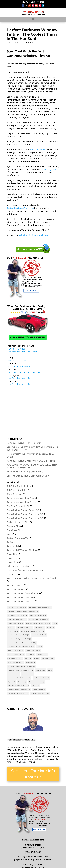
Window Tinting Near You (21, 601)
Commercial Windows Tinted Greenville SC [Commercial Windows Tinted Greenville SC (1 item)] (22, 643)
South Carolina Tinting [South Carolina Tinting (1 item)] (41, 678)
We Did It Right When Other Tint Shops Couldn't (33, 578)
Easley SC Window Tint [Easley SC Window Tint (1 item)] (16, 655)
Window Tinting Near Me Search (24, 443)
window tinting (38, 150)
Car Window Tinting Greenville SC (25, 514)
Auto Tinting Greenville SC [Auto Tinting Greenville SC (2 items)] (17, 619)
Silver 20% (12, 554)
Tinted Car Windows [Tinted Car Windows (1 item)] (37, 682)
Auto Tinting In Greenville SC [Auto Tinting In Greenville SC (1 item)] (39, 619)
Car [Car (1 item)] (55, 623)
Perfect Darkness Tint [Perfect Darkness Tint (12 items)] (16, 662)
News (34, 43)
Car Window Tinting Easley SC (23, 510)
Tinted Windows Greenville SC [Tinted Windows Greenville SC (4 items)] (18, 686)
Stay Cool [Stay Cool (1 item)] (11, 682)
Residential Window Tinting (22, 550)
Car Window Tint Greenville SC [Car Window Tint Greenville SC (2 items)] (18, 635)
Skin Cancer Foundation (20, 566)
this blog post (49, 169)
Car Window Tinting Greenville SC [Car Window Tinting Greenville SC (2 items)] (19, 639)
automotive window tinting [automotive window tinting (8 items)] (17, 616)
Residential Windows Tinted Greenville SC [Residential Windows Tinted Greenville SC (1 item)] (21, 666)
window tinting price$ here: (34, 235)
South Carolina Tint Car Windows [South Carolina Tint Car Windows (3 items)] (19, 678)
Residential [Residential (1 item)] (31, 662)
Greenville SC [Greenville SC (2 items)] (42, 655)
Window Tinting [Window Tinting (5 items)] (39, 690)
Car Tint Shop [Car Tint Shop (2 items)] (13, 631)
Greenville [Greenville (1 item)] (31, 655)
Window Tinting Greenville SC (23, 593)
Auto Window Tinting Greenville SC (26, 472)
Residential (13, 546)
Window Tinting (15, 589)
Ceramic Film (14, 526)
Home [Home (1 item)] (28, 658)
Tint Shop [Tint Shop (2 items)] (35, 686)
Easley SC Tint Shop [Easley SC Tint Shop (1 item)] (33, 651)
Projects (11, 542)
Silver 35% (12, 558)
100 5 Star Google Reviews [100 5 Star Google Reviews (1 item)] (17, 608)
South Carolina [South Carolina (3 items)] (28, 674)
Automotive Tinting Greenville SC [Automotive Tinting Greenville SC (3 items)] (40, 608)
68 (38, 2)
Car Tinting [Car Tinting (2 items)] (39, 627)
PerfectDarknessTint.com (20, 208)
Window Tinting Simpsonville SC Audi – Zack (31, 461)
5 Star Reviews (14, 494)
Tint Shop (12, 574)
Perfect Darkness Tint (18, 538)
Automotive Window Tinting (22, 502)
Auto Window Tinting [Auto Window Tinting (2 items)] (15, 623)
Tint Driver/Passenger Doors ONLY (25, 570)
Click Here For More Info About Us (33, 774)
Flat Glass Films (15, 530)
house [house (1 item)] (37, 658)
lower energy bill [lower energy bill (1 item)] (48, 658)
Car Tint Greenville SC (18, 506)
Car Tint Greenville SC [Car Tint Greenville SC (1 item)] (25, 627)
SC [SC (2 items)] (50, 670)
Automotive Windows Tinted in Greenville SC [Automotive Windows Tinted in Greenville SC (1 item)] (23, 612)
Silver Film (12, 562)
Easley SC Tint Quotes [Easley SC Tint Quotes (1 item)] (15, 651)
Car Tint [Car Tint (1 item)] (11, 627)
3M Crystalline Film (17, 490)
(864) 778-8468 (33, 852)
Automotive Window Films (21, 498)
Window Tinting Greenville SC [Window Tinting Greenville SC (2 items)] (18, 694)
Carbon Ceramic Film (18, 522)
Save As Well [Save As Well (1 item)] (41, 670)
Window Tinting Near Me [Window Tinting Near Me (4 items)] (40, 694)
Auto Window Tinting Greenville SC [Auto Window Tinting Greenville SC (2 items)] (38, 623)
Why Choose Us (15, 585)
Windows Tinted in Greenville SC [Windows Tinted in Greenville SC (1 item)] (19, 690)
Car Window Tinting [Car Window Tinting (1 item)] (39, 635)
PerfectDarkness (15, 43)
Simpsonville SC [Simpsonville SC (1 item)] (13, 674)
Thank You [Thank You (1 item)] (22, 682)
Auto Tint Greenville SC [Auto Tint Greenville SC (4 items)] (38, 616)
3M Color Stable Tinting (19, 486)
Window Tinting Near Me (20, 597)
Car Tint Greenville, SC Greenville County (28, 476)
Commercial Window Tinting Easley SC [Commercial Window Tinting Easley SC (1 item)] (21, 647)
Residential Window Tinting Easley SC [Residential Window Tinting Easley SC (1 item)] (20, 670)
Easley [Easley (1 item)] (40, 647)
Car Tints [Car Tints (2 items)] (51, 627)
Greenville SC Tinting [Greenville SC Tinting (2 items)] (15, 658)
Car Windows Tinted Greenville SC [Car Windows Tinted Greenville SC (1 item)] (32, 631)
